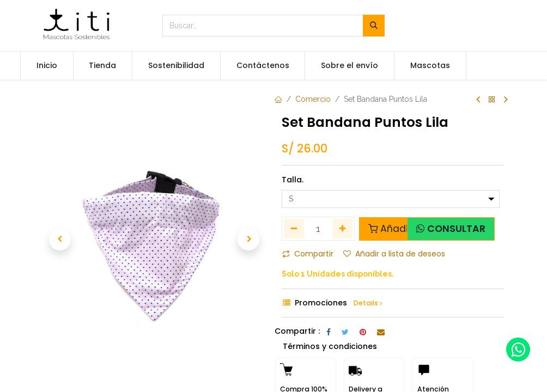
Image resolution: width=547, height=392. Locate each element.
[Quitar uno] (294, 229)
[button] (60, 240)
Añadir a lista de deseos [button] (394, 254)
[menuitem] (47, 66)
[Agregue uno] (343, 229)
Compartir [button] (308, 254)
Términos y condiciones (330, 346)
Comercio (313, 99)
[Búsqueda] (374, 26)
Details (368, 303)
